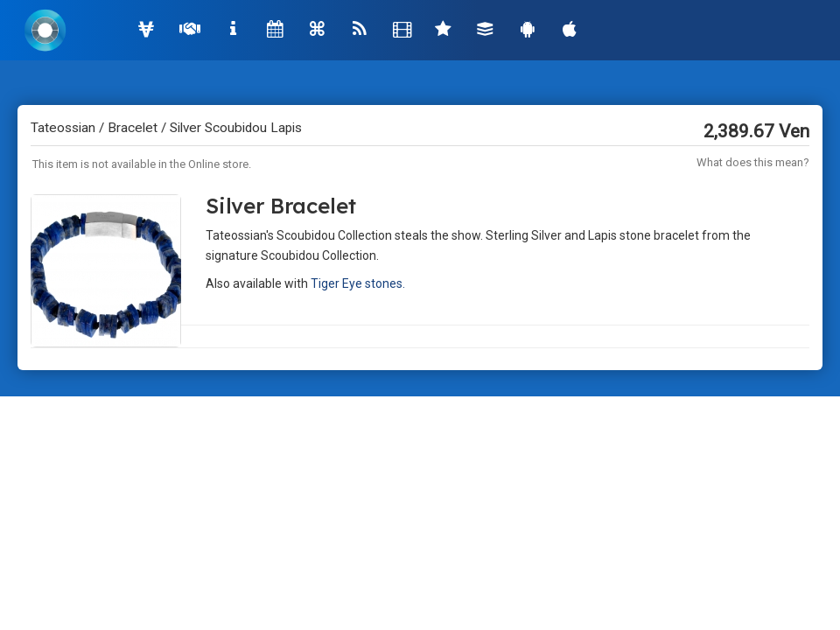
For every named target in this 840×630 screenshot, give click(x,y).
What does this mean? (753, 162)
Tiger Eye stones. (358, 283)
